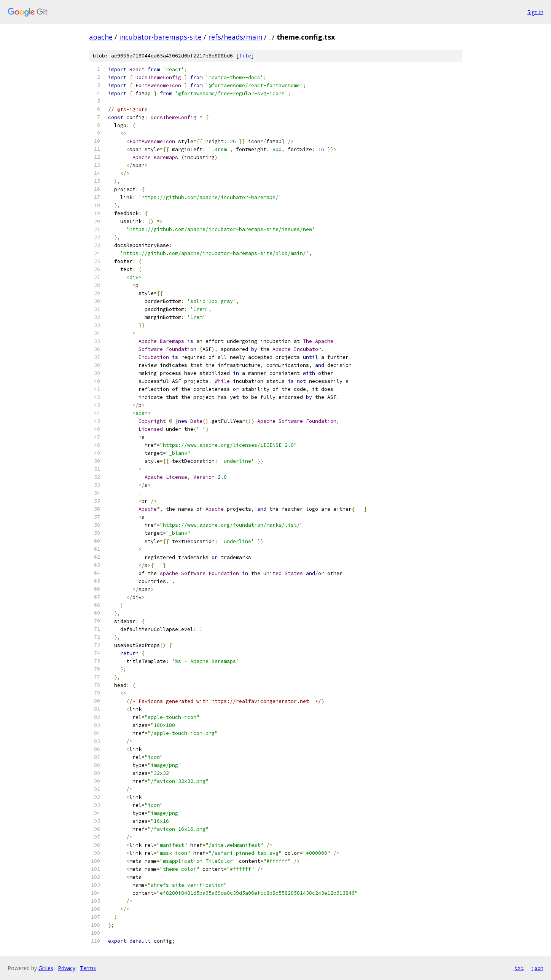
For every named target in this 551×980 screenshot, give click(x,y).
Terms (88, 968)
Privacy (67, 968)
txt (519, 968)
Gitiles (46, 968)
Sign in (535, 12)
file (245, 56)
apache (101, 37)
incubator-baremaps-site (160, 37)
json (537, 968)
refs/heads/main (235, 37)
